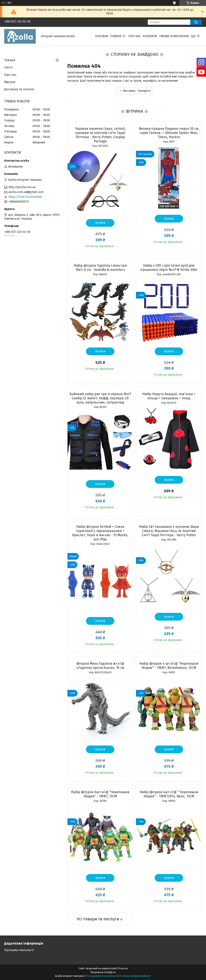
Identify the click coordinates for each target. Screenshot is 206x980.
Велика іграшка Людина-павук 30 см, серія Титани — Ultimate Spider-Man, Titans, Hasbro (169, 133)
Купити (100, 223)
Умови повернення (174, 36)
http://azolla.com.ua (22, 187)
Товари (116, 36)
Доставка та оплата (19, 89)
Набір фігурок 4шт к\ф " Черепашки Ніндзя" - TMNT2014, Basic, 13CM (169, 794)
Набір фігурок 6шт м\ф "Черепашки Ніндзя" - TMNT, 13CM (100, 794)
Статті (8, 67)
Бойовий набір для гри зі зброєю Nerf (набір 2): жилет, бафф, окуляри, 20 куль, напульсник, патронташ (100, 398)
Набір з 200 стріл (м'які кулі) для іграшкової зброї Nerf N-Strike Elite (169, 268)
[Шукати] (196, 22)
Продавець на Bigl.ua (103, 972)
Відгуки (10, 82)
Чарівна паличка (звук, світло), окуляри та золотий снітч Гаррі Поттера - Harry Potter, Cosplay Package (100, 135)
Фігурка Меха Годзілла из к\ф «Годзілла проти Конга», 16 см (100, 666)
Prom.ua (123, 968)
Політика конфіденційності (135, 976)
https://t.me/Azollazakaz (25, 197)
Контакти (150, 36)
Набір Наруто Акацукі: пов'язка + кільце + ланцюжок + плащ (169, 396)
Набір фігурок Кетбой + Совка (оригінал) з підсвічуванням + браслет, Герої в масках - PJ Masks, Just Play (100, 533)
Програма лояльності (19, 950)
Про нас (135, 36)
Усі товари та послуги (98, 919)
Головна (102, 36)
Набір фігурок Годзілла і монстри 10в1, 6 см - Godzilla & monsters (100, 268)
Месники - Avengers (137, 91)
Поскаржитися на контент (101, 976)
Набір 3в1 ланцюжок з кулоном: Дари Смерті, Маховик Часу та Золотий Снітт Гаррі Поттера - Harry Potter (169, 531)
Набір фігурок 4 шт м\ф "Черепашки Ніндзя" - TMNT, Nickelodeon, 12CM (169, 666)
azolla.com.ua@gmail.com (26, 192)
